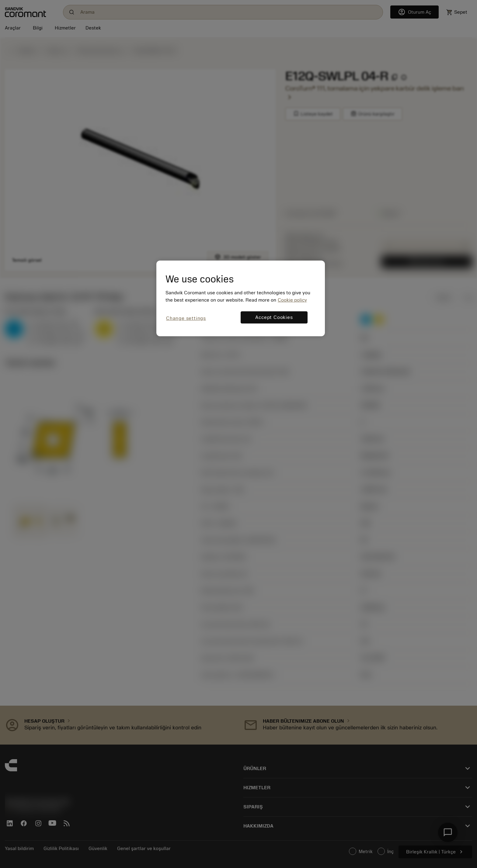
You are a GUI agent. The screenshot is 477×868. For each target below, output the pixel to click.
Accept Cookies (274, 317)
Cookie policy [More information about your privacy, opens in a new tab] (292, 300)
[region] (241, 298)
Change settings (186, 318)
